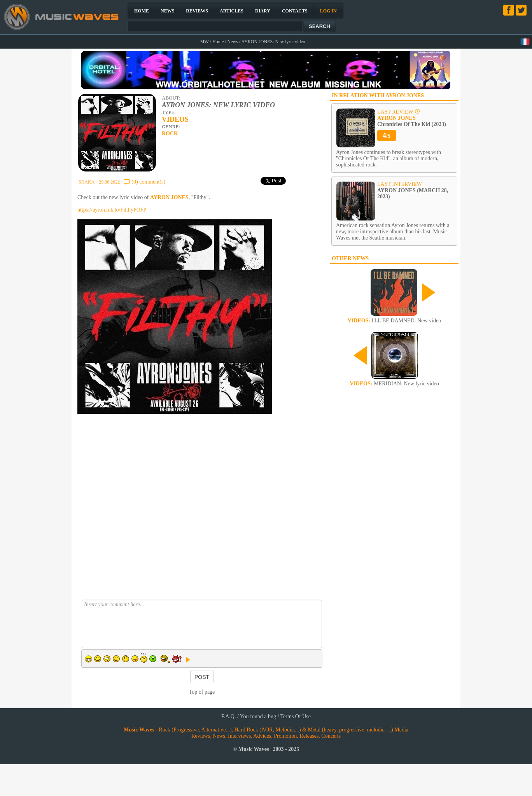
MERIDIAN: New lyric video (394, 384)
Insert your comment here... (202, 624)
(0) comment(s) (148, 182)
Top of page (202, 692)
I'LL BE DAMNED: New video (394, 321)
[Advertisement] (152, 477)
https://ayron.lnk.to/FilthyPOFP (112, 210)
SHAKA (87, 182)
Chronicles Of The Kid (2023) (412, 121)
